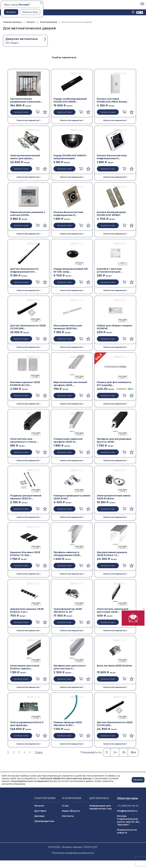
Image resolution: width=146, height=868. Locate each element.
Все (133, 752)
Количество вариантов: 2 (72, 574)
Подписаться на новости (127, 831)
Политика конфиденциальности (73, 853)
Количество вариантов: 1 (29, 120)
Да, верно (11, 12)
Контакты (68, 816)
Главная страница (13, 22)
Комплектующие (49, 22)
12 (107, 752)
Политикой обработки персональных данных (65, 778)
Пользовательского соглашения (29, 781)
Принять (138, 780)
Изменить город (30, 12)
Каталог (31, 22)
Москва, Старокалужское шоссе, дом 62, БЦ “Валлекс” (128, 820)
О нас (65, 806)
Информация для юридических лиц (101, 807)
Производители (44, 821)
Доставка (40, 811)
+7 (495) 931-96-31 (128, 806)
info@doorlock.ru (127, 811)
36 (124, 752)
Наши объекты (71, 811)
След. (39, 752)
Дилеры (39, 816)
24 (115, 752)
